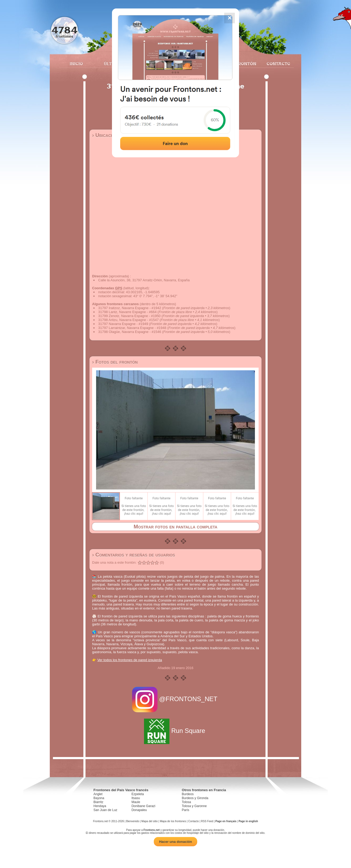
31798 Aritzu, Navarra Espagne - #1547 (128, 320)
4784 (64, 30)
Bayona (99, 798)
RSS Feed (207, 821)
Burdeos (188, 794)
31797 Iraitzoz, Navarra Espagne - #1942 (130, 308)
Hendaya (100, 806)
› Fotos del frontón (115, 362)
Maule (136, 802)
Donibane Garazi (143, 806)
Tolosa (186, 802)
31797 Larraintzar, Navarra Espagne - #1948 (132, 328)
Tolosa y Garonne (194, 806)
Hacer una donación (175, 842)
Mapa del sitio (150, 821)
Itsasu (136, 798)
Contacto (276, 64)
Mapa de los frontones (173, 821)
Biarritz (98, 802)
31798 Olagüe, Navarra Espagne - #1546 (130, 332)
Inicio (76, 64)
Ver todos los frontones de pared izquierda (130, 660)
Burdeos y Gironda (195, 798)
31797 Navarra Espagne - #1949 (123, 324)
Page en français (226, 821)
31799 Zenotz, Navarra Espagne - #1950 (129, 316)
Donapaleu (139, 810)
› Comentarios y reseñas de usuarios (134, 555)
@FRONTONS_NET (176, 699)
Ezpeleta (138, 794)
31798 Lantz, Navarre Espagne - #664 (127, 312)
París (186, 810)
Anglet (98, 794)
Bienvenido (132, 821)
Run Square (175, 731)
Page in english (248, 821)
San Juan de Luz (105, 810)
